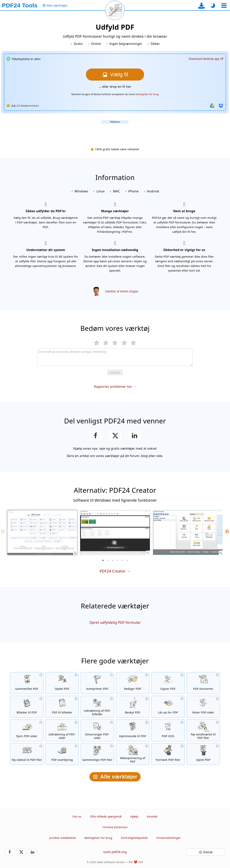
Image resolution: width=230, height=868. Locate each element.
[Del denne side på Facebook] (96, 436)
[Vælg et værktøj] (224, 6)
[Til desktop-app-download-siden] (202, 6)
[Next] (227, 532)
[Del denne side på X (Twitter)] (115, 436)
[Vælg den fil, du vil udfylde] (115, 75)
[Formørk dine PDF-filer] (168, 754)
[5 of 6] (122, 560)
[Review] (115, 357)
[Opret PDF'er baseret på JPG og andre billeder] (27, 707)
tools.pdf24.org (115, 852)
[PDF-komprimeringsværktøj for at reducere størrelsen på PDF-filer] (97, 683)
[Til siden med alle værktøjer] (55, 6)
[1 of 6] (103, 560)
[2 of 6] (108, 560)
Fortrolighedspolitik (134, 838)
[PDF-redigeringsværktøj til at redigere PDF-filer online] (133, 683)
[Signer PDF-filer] (168, 683)
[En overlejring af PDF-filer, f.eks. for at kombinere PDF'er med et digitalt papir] (62, 754)
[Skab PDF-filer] (203, 754)
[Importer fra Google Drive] (212, 106)
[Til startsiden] (20, 5)
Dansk (208, 852)
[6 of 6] (127, 560)
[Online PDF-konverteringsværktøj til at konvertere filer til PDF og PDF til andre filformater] (203, 683)
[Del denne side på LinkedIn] (135, 436)
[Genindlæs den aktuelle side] (115, 10)
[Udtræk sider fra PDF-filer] (62, 730)
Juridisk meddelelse (63, 838)
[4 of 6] (118, 560)
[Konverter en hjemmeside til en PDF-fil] (133, 730)
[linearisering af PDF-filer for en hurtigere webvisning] (133, 754)
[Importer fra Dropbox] (221, 106)
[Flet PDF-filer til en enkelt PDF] (27, 683)
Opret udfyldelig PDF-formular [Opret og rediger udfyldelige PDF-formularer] (115, 622)
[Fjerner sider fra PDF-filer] (27, 730)
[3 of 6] (113, 560)
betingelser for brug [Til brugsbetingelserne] (147, 94)
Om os (77, 816)
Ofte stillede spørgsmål (106, 816)
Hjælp (134, 816)
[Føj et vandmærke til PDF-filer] (203, 730)
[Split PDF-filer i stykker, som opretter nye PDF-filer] (62, 683)
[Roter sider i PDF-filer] (203, 707)
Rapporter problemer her (113, 387)
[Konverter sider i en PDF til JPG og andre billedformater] (62, 707)
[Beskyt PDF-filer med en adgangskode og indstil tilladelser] (133, 707)
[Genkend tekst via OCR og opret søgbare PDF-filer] (168, 730)
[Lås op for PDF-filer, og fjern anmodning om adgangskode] (168, 707)
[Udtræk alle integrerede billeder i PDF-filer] (97, 707)
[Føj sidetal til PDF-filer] (27, 754)
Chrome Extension (115, 827)
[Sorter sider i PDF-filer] (97, 730)
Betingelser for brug (98, 838)
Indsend (115, 372)
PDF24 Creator (112, 571)
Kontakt (152, 816)
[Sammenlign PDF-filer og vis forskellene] (97, 754)
